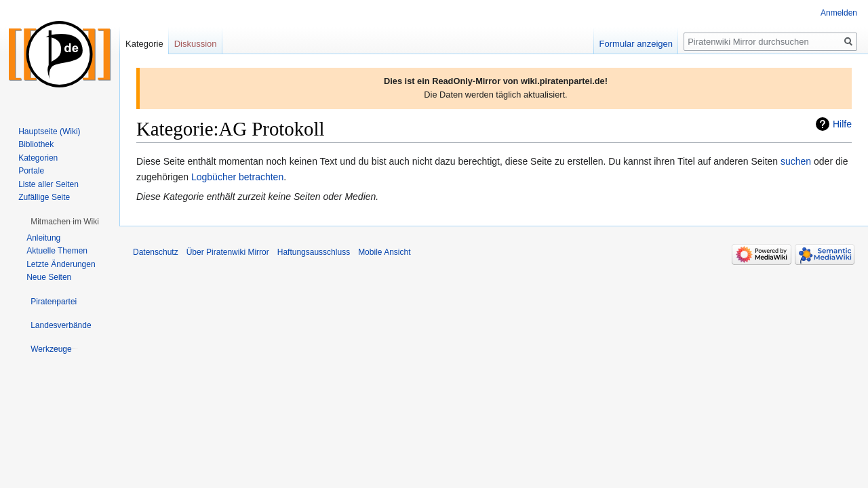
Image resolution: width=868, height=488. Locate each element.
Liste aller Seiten (48, 184)
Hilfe (842, 124)
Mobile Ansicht (384, 252)
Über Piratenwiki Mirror (228, 252)
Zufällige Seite (44, 197)
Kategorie (144, 44)
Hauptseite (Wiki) (49, 131)
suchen (796, 161)
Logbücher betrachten (237, 177)
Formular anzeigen (636, 44)
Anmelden (839, 13)
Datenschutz (156, 252)
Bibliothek (36, 144)
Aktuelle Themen (57, 251)
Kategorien (38, 158)
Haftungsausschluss (314, 252)
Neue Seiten (49, 277)
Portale (31, 171)
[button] (65, 222)
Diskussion (196, 44)
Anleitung (43, 238)
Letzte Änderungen (61, 264)
